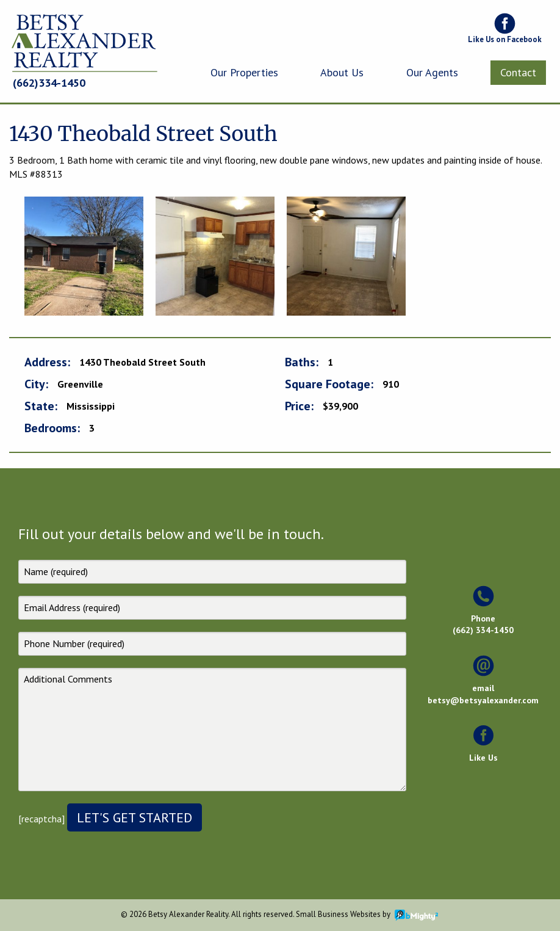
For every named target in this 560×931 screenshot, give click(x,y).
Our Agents (432, 72)
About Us (342, 72)
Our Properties (244, 72)
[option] (84, 256)
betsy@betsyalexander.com (483, 700)
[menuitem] (244, 73)
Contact (518, 72)
